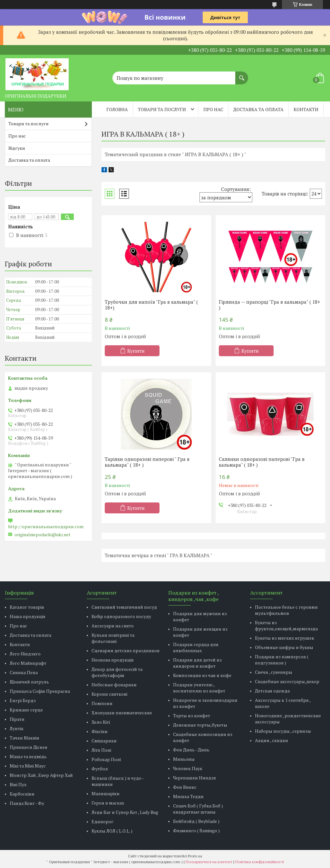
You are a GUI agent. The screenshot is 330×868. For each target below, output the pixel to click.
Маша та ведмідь (28, 756)
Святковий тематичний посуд (124, 607)
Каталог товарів (27, 607)
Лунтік (17, 728)
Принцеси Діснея (29, 747)
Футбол (100, 769)
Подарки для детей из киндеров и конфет (197, 663)
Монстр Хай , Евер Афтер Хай (41, 775)
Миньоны (184, 759)
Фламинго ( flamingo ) (196, 830)
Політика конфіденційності (260, 862)
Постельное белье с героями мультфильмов (286, 610)
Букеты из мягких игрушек (285, 638)
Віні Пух (18, 784)
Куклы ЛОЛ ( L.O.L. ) (112, 831)
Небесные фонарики (114, 685)
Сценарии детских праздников (126, 650)
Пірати (17, 719)
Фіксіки (100, 731)
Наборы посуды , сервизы (283, 731)
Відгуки (17, 148)
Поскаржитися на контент (209, 862)
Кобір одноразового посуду (121, 616)
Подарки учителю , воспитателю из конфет (199, 688)
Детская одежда (272, 691)
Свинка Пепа (24, 672)
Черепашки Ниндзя (194, 778)
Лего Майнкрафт (28, 663)
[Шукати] (242, 75)
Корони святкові (109, 694)
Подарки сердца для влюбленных (196, 647)
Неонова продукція (113, 660)
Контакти (306, 109)
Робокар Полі (106, 759)
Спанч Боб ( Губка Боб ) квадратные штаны (198, 809)
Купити (136, 351)
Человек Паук (188, 768)
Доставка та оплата (258, 109)
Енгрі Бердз (23, 700)
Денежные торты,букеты (200, 725)
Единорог (102, 821)
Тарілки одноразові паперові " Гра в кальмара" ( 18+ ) (147, 462)
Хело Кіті (101, 722)
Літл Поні (101, 750)
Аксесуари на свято (113, 626)
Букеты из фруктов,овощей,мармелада (286, 625)
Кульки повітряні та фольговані (113, 638)
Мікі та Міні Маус (28, 766)
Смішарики (104, 741)
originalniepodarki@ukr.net (43, 535)
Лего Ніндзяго (25, 654)
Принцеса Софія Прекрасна (40, 691)
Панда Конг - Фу (27, 803)
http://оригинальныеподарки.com (46, 527)
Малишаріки (106, 793)
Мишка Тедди (188, 796)
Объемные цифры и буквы (284, 647)
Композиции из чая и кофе (202, 675)
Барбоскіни (22, 794)
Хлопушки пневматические (122, 713)
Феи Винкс (185, 787)
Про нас (213, 109)
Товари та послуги (162, 109)
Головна (117, 109)
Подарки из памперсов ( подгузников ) (282, 660)
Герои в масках (108, 803)
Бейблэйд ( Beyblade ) (196, 821)
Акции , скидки (272, 740)
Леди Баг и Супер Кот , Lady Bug (125, 812)
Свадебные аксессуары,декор (287, 681)
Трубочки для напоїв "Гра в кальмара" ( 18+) (151, 305)
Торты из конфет (192, 715)
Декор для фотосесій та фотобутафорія (117, 672)
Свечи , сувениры (274, 672)
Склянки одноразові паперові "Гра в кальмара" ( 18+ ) (262, 462)
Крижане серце (26, 710)
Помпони (102, 703)
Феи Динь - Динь (191, 750)
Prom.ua (195, 856)
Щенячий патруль (29, 682)
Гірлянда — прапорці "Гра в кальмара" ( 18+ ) (270, 305)
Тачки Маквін (24, 738)
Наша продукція (28, 616)
